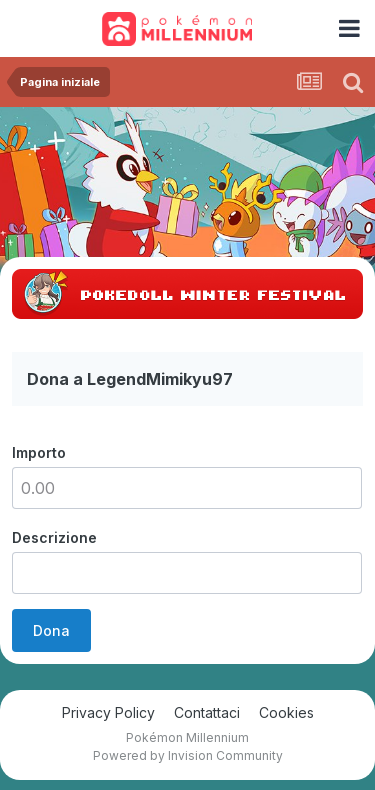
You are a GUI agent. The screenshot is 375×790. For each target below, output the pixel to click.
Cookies (286, 712)
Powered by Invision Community (188, 755)
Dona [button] (51, 630)
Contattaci (207, 712)
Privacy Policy (108, 712)
